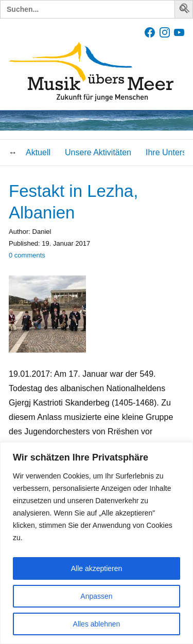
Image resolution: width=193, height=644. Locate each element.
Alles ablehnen (97, 624)
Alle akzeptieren (97, 568)
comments (27, 255)
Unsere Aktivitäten (98, 152)
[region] (97, 543)
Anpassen (96, 596)
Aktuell (38, 152)
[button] (185, 10)
